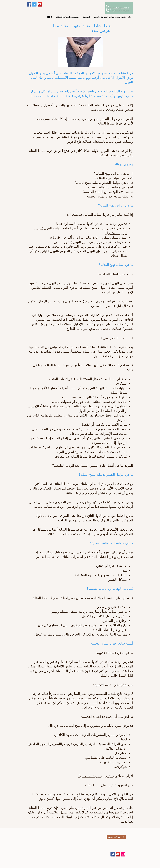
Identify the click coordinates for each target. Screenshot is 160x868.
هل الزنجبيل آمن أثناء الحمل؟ (98, 776)
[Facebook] (29, 4)
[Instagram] (123, 854)
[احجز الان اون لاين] (116, 837)
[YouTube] (40, 4)
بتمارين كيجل (43, 634)
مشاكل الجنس (117, 580)
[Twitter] (34, 4)
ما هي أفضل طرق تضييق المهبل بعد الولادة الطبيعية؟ (88, 466)
